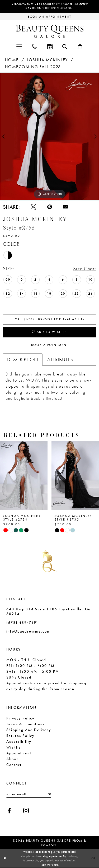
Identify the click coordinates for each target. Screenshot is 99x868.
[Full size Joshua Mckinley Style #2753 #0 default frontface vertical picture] (49, 136)
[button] (19, 46)
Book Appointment (50, 345)
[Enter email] (29, 795)
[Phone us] (35, 46)
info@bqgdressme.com (28, 632)
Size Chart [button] (84, 269)
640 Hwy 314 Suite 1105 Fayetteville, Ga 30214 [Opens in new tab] (48, 612)
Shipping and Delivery (29, 730)
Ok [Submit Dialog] (94, 858)
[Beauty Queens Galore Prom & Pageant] (50, 31)
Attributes (60, 360)
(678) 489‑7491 (22, 623)
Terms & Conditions (25, 724)
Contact (14, 765)
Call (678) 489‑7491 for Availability (50, 319)
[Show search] (65, 46)
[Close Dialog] (5, 858)
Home (12, 60)
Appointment (19, 753)
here (56, 865)
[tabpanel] (49, 136)
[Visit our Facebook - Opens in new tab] (9, 811)
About (12, 759)
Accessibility (19, 741)
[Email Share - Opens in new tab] (65, 207)
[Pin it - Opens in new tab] (50, 207)
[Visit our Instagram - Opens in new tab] (26, 811)
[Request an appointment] (49, 17)
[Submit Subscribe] (49, 795)
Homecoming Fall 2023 (33, 67)
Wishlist (14, 747)
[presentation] (24, 476)
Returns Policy (21, 736)
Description (23, 360)
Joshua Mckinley (47, 60)
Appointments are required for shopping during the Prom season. (49, 6)
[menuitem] (19, 46)
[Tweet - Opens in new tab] (33, 207)
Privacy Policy (21, 718)
